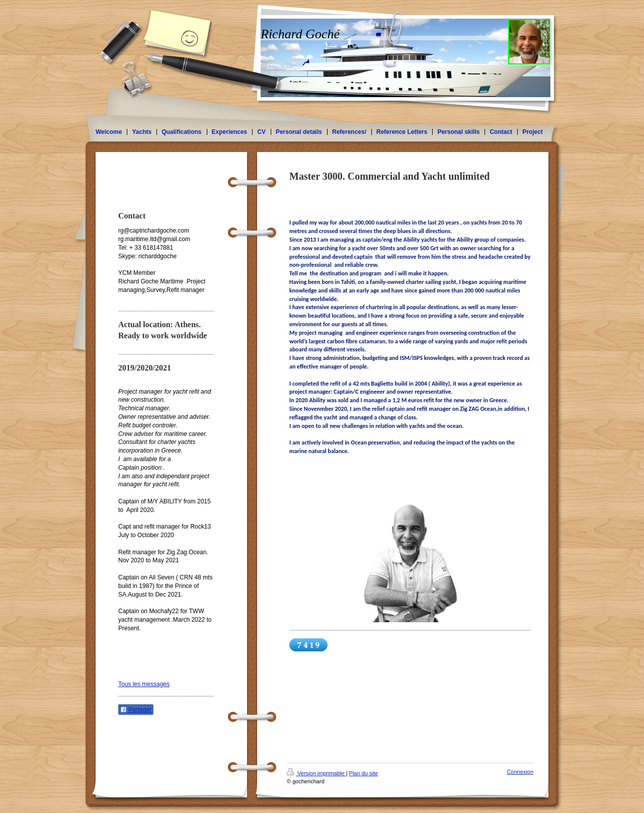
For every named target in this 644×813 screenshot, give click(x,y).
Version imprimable (316, 773)
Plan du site (364, 773)
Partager (136, 710)
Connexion (520, 772)
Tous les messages (144, 684)
